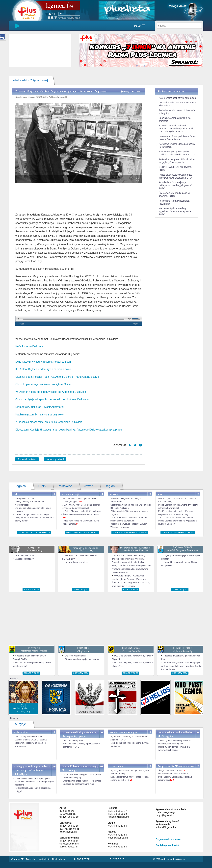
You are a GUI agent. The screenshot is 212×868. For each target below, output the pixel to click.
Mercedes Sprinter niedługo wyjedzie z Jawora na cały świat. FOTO (175, 211)
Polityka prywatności (167, 845)
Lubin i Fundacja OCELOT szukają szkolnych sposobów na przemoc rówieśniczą (31, 743)
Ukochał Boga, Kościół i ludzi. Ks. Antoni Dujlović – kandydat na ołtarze (57, 377)
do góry (117, 859)
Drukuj (126, 92)
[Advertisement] (106, 619)
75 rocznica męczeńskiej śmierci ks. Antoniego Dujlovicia (49, 422)
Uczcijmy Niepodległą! (75, 656)
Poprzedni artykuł (27, 459)
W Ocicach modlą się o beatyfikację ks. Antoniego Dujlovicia (51, 392)
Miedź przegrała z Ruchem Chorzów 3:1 (177, 518)
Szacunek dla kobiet (25, 555)
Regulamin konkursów (168, 839)
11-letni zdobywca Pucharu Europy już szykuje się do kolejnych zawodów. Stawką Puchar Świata (181, 666)
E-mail (138, 92)
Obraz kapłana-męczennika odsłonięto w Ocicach (44, 384)
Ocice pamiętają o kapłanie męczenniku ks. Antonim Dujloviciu (52, 399)
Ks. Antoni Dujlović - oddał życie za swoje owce (43, 369)
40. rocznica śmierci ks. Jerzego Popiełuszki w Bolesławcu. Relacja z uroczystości (175, 777)
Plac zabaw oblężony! (73, 741)
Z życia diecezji (39, 80)
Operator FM (18, 859)
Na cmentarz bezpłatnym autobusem (178, 98)
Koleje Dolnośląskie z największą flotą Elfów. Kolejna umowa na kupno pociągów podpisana (34, 782)
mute (129, 319)
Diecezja (31, 859)
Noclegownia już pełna (26, 499)
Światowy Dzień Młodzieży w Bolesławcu (82, 514)
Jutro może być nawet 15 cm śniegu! (32, 514)
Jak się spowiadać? (24, 559)
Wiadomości (20, 80)
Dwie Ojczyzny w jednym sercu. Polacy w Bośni (43, 362)
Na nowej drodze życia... (76, 562)
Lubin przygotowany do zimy (28, 737)
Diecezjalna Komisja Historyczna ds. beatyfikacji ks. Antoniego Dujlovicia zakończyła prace (69, 430)
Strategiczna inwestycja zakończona (82, 659)
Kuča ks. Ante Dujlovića (29, 346)
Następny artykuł (55, 459)
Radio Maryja (59, 859)
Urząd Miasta (44, 859)
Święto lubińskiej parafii (170, 771)
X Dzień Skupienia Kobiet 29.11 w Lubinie (82, 511)
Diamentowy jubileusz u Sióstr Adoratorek (40, 407)
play (18, 319)
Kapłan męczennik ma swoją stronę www (40, 415)
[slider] (40, 51)
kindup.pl (181, 859)
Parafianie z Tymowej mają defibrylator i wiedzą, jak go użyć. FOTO (176, 185)
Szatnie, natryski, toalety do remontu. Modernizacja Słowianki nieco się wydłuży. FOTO (176, 129)
